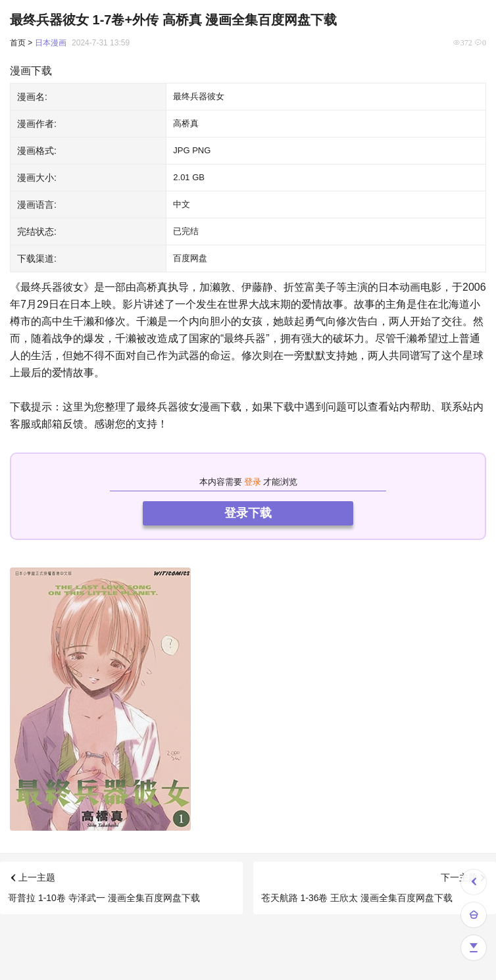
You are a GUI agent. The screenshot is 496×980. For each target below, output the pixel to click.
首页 (18, 43)
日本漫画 (51, 43)
